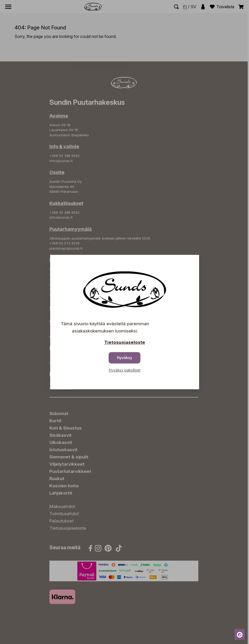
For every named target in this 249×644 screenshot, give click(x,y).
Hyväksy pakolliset (125, 370)
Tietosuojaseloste (125, 342)
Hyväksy (124, 358)
